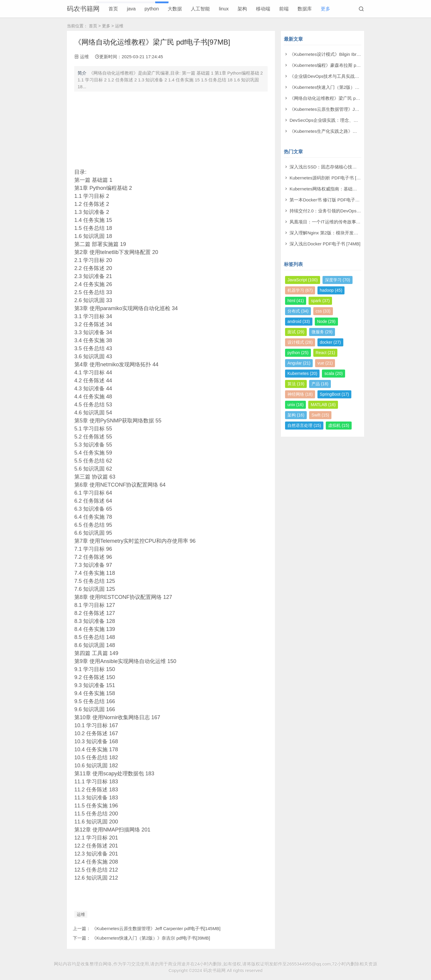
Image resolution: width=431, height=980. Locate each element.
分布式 (298, 311)
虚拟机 (339, 425)
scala (333, 373)
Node (326, 321)
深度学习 (338, 280)
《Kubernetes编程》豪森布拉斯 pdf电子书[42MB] (338, 65)
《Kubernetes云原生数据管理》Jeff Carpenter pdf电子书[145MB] (156, 928)
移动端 (263, 9)
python (152, 9)
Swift (320, 415)
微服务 (322, 332)
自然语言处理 (304, 425)
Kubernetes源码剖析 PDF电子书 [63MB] (329, 178)
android (299, 321)
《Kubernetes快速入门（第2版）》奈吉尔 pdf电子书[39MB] (151, 938)
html (296, 301)
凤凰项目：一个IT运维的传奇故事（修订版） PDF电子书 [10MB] (353, 222)
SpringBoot (334, 394)
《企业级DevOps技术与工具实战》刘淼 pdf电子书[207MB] (347, 76)
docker (330, 342)
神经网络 (300, 394)
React (325, 353)
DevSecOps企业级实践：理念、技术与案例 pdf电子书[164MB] (351, 120)
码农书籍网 (83, 9)
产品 (320, 384)
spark (320, 301)
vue (325, 363)
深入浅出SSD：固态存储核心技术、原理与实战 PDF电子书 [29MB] (356, 167)
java (131, 9)
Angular (299, 363)
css (323, 311)
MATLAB (323, 405)
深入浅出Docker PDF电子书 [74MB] (325, 244)
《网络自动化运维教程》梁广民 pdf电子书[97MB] (338, 98)
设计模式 (300, 342)
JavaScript (303, 280)
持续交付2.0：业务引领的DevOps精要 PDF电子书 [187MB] (348, 211)
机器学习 (300, 290)
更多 (325, 9)
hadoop (331, 290)
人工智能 (200, 9)
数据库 (305, 9)
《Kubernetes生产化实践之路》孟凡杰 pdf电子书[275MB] (346, 131)
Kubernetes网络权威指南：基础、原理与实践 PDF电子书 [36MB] (354, 189)
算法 (296, 384)
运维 (119, 26)
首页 (113, 9)
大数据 (175, 9)
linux (224, 9)
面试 (296, 332)
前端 (284, 9)
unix (295, 405)
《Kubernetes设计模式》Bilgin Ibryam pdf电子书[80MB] (345, 54)
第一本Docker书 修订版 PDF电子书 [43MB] (332, 200)
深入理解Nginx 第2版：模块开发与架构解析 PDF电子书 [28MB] (352, 233)
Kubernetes (302, 373)
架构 (242, 9)
